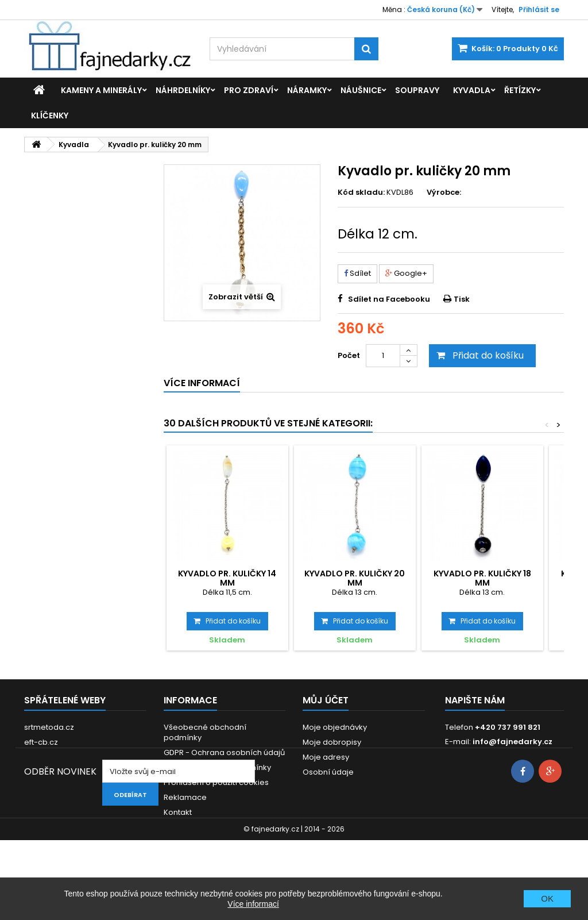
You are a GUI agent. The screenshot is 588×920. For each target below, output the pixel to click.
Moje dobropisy (332, 742)
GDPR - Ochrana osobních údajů (224, 752)
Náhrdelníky (183, 90)
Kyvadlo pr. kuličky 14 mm (227, 578)
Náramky (307, 90)
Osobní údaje (328, 772)
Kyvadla (472, 90)
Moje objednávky (335, 727)
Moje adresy (326, 757)
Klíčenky (50, 116)
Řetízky (520, 90)
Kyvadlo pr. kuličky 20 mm (355, 578)
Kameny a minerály (101, 90)
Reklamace (185, 797)
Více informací (253, 904)
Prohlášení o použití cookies (216, 782)
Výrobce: (444, 193)
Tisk (462, 299)
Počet (349, 355)
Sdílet (357, 273)
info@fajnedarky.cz (512, 742)
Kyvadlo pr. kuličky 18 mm (482, 578)
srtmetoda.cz (49, 727)
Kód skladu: (361, 193)
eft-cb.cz (41, 742)
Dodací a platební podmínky (217, 767)
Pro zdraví (249, 90)
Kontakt (178, 812)
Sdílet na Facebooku (389, 299)
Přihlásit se (539, 9)
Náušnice (361, 90)
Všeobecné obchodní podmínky (205, 732)
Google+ (406, 273)
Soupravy (417, 90)
